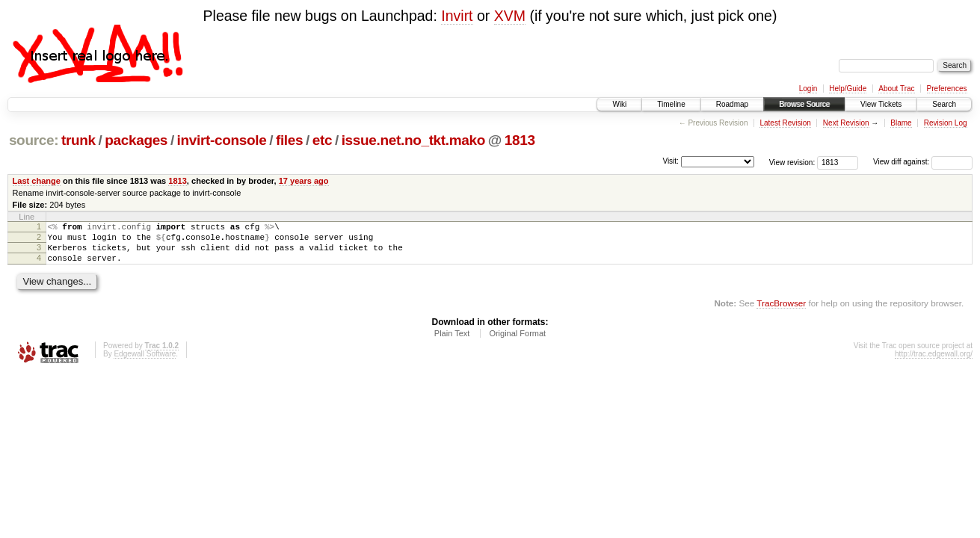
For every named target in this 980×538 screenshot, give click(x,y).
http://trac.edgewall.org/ (934, 363)
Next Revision (846, 123)
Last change (37, 181)
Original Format (517, 342)
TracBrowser (781, 312)
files (289, 140)
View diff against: (923, 162)
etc (322, 140)
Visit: (671, 161)
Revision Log (946, 123)
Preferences (947, 89)
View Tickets (881, 104)
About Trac (896, 89)
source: (34, 140)
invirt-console (222, 140)
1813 (520, 140)
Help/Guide (848, 89)
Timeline (671, 104)
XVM (510, 16)
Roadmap (732, 104)
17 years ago (304, 181)
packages (136, 140)
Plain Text (452, 342)
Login (808, 89)
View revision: (792, 162)
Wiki (619, 104)
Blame (901, 123)
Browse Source (804, 104)
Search (944, 104)
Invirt (457, 16)
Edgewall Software (145, 363)
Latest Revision (785, 123)
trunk (78, 140)
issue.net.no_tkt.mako (413, 140)
